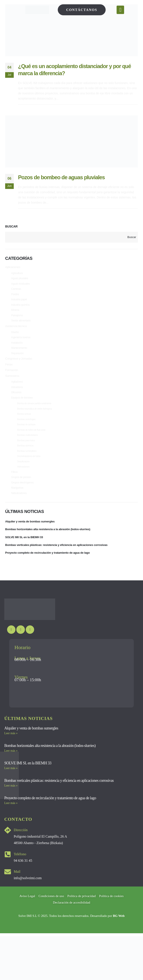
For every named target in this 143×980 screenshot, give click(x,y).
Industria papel (19, 302)
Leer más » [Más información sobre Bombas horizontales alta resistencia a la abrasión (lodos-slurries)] (11, 767)
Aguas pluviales (20, 279)
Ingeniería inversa (21, 342)
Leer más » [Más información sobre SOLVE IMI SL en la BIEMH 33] (11, 784)
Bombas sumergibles (27, 462)
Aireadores (17, 394)
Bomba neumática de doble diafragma (35, 417)
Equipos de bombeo (22, 405)
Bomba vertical (24, 423)
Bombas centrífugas (26, 428)
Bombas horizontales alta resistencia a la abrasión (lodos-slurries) (50, 544)
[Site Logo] (37, 10)
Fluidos (15, 296)
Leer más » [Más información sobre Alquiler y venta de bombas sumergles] (11, 749)
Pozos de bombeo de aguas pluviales (61, 177)
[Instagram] (21, 646)
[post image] (71, 30)
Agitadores (17, 389)
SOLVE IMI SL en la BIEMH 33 (25, 552)
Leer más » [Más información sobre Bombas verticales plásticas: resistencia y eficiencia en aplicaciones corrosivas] (11, 802)
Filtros (14, 484)
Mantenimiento (19, 353)
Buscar (11, 226)
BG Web (119, 932)
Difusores (16, 400)
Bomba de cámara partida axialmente (34, 412)
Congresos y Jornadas (19, 364)
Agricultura (17, 274)
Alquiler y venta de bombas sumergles (31, 535)
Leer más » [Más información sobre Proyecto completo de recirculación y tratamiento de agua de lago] (11, 819)
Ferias (9, 370)
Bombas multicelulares (27, 445)
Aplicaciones (13, 267)
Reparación (17, 358)
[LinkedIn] (30, 646)
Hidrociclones (23, 479)
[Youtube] (11, 646)
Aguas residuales (20, 285)
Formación (12, 376)
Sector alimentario (21, 324)
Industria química (20, 307)
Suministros (13, 382)
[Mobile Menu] (120, 10)
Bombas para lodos (26, 451)
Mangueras (17, 501)
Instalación (17, 347)
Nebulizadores (19, 507)
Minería (15, 313)
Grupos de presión (21, 490)
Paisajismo (17, 318)
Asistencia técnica (17, 330)
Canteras (16, 290)
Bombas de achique (26, 434)
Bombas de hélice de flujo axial (31, 440)
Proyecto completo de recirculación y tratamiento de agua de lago (50, 569)
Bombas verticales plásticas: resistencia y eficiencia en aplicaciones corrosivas (59, 560)
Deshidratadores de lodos (29, 468)
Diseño (15, 336)
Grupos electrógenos (22, 495)
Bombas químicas (25, 456)
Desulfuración (23, 473)
